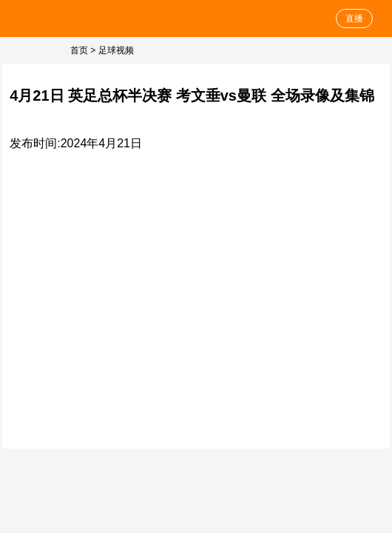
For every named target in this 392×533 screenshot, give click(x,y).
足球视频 (116, 50)
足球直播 (54, 19)
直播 (354, 19)
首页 (79, 50)
